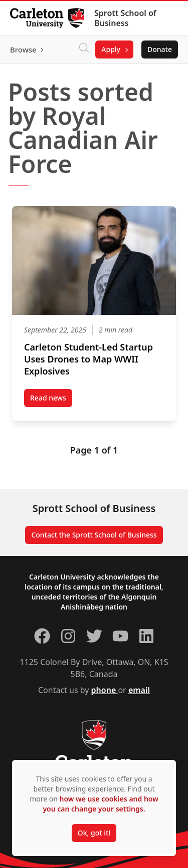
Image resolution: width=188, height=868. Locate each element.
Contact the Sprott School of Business (94, 535)
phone (105, 690)
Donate (160, 49)
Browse (23, 49)
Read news (51, 400)
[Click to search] (84, 49)
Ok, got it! (94, 833)
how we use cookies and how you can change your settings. (100, 804)
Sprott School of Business (125, 18)
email (139, 690)
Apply (111, 49)
